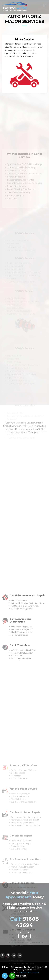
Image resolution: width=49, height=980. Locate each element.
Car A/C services (20, 825)
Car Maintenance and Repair (27, 775)
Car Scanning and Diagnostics (21, 800)
